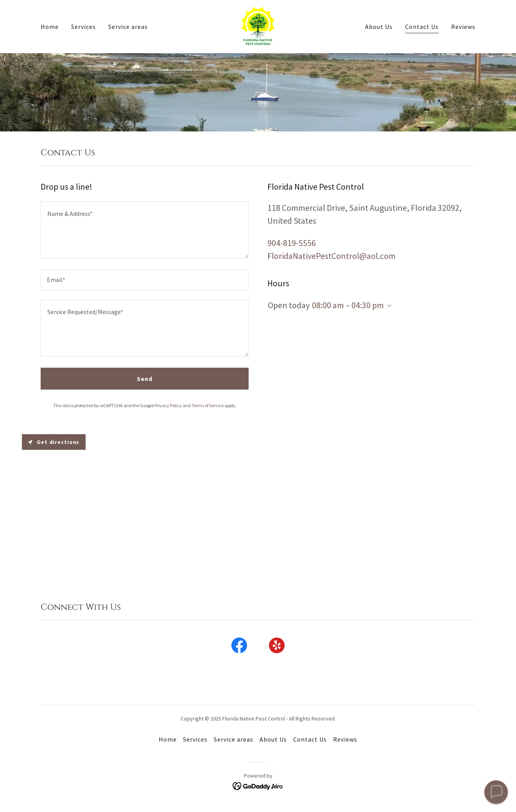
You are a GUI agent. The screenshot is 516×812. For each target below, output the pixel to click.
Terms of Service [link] (208, 405)
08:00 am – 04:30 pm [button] (348, 305)
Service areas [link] (128, 27)
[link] (258, 26)
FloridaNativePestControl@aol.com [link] (331, 256)
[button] (388, 306)
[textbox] (145, 230)
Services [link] (83, 27)
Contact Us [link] (422, 27)
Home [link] (50, 27)
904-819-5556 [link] (292, 243)
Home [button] (168, 739)
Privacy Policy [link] (168, 405)
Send (145, 379)
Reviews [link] (463, 27)
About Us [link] (379, 27)
